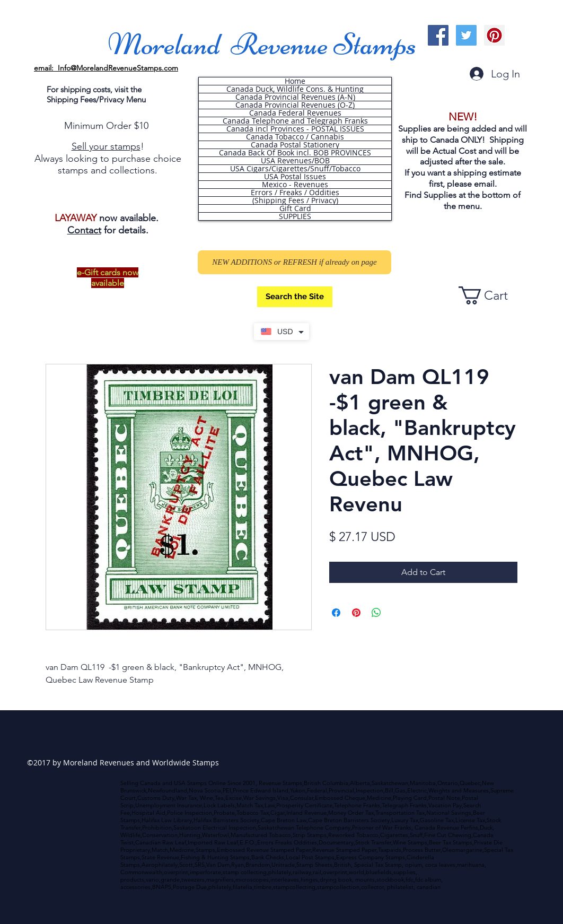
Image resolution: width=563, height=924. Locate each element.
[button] (492, 295)
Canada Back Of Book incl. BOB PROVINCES (295, 153)
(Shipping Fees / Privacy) (295, 201)
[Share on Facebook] (336, 613)
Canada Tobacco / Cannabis (295, 137)
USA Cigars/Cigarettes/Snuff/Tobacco (295, 169)
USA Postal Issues (295, 177)
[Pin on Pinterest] (356, 613)
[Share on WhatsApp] (376, 613)
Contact (84, 230)
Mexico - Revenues (295, 185)
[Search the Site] (295, 297)
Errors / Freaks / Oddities (295, 193)
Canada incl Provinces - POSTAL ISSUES (295, 129)
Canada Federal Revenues (295, 113)
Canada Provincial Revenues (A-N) (295, 97)
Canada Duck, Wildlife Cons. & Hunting (295, 89)
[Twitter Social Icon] (466, 35)
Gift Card (295, 208)
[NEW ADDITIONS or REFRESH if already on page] (294, 262)
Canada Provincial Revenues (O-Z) (295, 105)
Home (295, 81)
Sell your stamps (106, 146)
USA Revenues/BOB (295, 161)
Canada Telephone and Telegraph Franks (295, 121)
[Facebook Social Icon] (438, 35)
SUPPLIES (295, 216)
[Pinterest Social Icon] (494, 35)
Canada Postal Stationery (295, 145)
